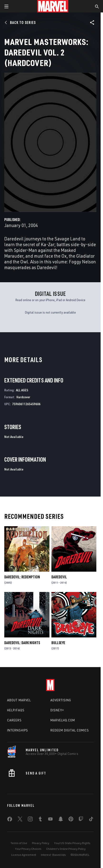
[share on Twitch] (81, 820)
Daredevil (59, 577)
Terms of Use (19, 843)
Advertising (61, 700)
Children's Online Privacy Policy (66, 849)
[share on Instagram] (30, 820)
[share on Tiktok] (91, 820)
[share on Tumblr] (40, 820)
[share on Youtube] (50, 820)
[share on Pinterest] (71, 820)
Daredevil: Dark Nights (22, 643)
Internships (18, 730)
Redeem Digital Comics (70, 730)
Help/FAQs (16, 710)
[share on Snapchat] (61, 820)
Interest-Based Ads (53, 855)
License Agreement (24, 855)
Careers (14, 720)
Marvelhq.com (63, 720)
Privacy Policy (41, 843)
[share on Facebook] (10, 820)
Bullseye (58, 643)
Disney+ (57, 710)
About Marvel (19, 700)
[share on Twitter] (20, 820)
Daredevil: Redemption (22, 577)
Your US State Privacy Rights (72, 843)
